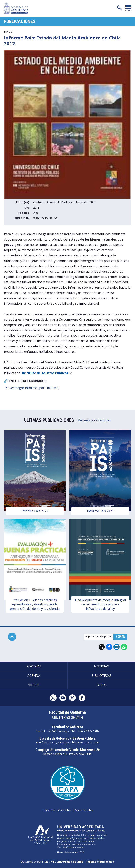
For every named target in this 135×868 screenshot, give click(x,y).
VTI (53, 862)
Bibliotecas (101, 676)
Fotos (101, 685)
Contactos (65, 810)
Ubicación (49, 810)
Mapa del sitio (84, 810)
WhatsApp (124, 647)
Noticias (101, 666)
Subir (12, 637)
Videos (34, 685)
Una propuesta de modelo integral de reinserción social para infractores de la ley (100, 604)
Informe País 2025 (35, 511)
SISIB (45, 862)
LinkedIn (117, 647)
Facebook (109, 647)
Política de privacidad (100, 862)
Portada (34, 666)
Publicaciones (20, 21)
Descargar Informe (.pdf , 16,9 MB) (34, 388)
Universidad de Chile (70, 862)
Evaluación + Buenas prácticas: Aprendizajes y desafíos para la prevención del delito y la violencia (35, 604)
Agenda (34, 676)
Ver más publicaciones (94, 420)
